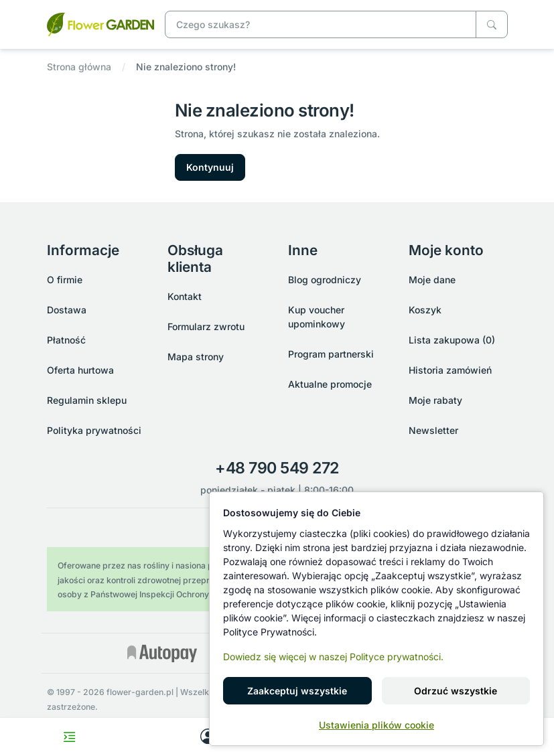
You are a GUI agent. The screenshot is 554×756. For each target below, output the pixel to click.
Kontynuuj (210, 167)
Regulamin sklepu (87, 400)
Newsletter (433, 430)
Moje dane (432, 280)
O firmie (65, 280)
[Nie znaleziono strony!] (100, 23)
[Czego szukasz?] (492, 24)
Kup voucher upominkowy (317, 317)
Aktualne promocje (330, 384)
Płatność (66, 340)
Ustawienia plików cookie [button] (376, 725)
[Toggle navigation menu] (69, 737)
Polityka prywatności (94, 430)
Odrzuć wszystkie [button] (456, 691)
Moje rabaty (435, 400)
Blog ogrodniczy (325, 280)
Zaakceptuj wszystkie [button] (297, 691)
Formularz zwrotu (206, 326)
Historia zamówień (450, 370)
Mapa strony (196, 357)
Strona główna (79, 67)
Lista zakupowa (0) (452, 340)
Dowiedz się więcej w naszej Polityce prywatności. (333, 657)
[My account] (208, 737)
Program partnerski (331, 354)
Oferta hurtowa (80, 370)
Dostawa (67, 310)
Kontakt (185, 296)
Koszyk (425, 310)
